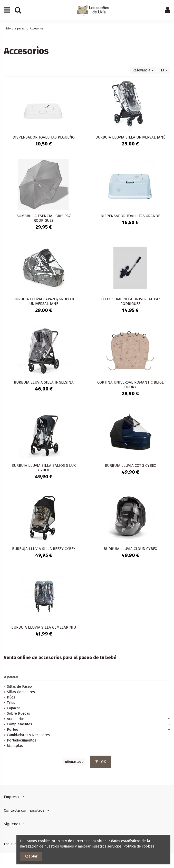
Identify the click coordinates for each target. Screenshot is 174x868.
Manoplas (15, 746)
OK (101, 762)
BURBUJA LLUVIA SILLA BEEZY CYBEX (44, 549)
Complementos (20, 724)
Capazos (14, 708)
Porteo (13, 730)
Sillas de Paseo (19, 687)
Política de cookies (139, 846)
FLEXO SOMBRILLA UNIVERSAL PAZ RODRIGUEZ (130, 301)
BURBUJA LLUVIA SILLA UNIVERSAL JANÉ (130, 137)
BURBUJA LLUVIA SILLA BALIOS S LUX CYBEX (44, 468)
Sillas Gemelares (21, 692)
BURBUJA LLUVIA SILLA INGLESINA (44, 382)
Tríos (11, 703)
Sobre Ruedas (18, 713)
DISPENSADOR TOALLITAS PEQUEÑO (44, 137)
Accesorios (16, 719)
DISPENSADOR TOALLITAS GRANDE (130, 216)
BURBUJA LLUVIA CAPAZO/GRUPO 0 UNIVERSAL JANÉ (44, 301)
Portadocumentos (22, 740)
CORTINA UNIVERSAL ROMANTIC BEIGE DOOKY (130, 385)
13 (164, 70)
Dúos (11, 697)
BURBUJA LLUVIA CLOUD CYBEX (130, 549)
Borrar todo (74, 762)
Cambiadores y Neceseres (28, 735)
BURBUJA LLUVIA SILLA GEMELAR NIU (44, 627)
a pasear (11, 677)
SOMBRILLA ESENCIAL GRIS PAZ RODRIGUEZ (44, 218)
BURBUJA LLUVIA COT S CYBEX (130, 465)
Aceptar (31, 856)
